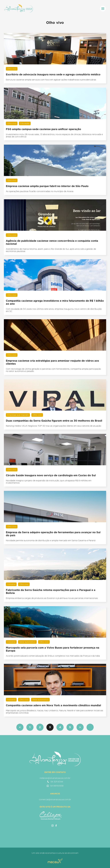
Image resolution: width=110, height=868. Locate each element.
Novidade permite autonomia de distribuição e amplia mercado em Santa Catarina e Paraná (51, 541)
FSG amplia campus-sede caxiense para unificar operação (43, 129)
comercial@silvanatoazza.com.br (55, 799)
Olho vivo (12, 69)
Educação (25, 123)
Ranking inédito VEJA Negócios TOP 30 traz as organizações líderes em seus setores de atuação (53, 426)
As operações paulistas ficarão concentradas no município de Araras (40, 191)
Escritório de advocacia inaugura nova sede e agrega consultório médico (53, 74)
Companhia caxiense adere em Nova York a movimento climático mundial (53, 705)
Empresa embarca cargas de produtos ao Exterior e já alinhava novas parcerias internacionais (52, 598)
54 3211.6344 (55, 782)
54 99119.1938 (55, 786)
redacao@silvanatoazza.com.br (55, 778)
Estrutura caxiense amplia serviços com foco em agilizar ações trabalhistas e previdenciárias (51, 80)
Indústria (11, 584)
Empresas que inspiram (18, 415)
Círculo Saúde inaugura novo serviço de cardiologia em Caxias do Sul (51, 475)
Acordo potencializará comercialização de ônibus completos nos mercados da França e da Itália (53, 656)
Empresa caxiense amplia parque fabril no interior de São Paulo (47, 186)
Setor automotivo (27, 642)
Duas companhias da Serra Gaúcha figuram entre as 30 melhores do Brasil (54, 421)
